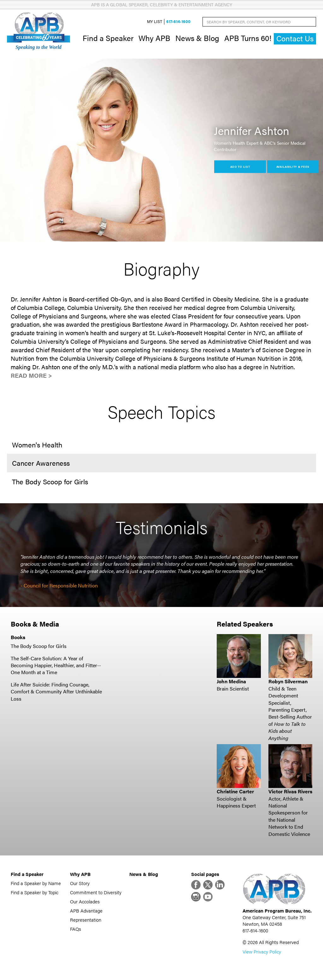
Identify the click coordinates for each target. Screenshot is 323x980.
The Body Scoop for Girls (39, 646)
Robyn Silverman (288, 681)
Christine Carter (235, 791)
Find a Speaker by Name (36, 883)
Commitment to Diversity (96, 892)
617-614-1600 (178, 22)
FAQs (76, 929)
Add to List (240, 166)
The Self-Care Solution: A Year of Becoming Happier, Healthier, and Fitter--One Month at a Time (56, 665)
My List (155, 22)
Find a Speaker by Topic (35, 892)
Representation (86, 920)
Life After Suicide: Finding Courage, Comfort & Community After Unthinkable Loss (56, 691)
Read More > (31, 375)
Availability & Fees (293, 166)
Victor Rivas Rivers (290, 791)
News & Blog (197, 38)
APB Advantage (86, 910)
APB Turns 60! (248, 38)
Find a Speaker (108, 38)
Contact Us (295, 38)
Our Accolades (85, 901)
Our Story (80, 883)
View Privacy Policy (262, 951)
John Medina (231, 681)
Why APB (154, 38)
